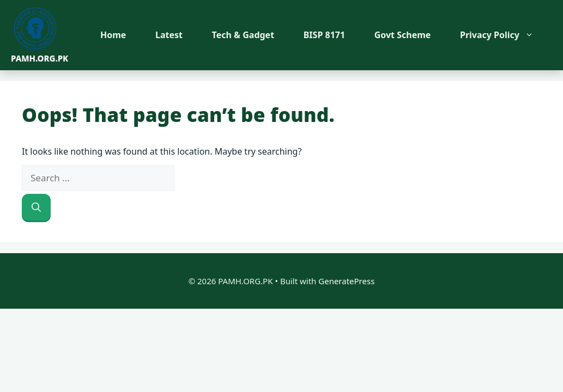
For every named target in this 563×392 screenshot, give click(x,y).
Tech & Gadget (243, 35)
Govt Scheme (403, 35)
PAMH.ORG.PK (40, 58)
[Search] (36, 207)
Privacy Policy (502, 35)
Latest (169, 35)
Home (113, 35)
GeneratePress (346, 281)
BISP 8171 (324, 35)
